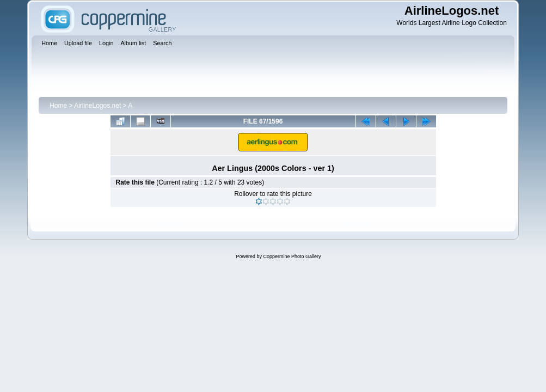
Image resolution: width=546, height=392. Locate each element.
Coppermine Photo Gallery (292, 256)
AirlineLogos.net (97, 106)
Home (58, 106)
